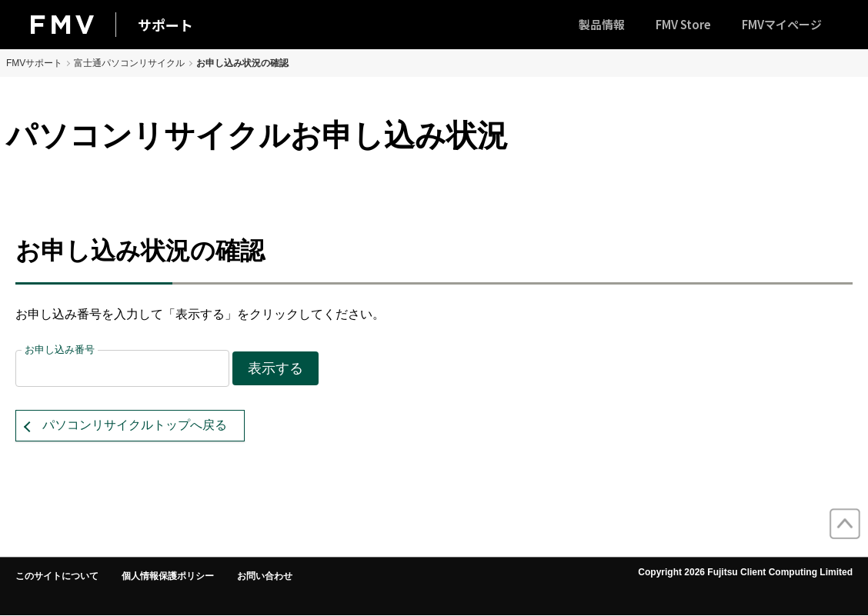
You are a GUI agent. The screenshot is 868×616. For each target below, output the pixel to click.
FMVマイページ (782, 24)
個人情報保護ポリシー (168, 576)
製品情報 (602, 24)
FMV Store (683, 24)
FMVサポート (34, 63)
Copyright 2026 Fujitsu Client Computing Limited (745, 572)
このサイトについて (57, 576)
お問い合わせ (265, 576)
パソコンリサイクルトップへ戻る (135, 425)
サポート (165, 25)
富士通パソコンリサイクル (129, 63)
